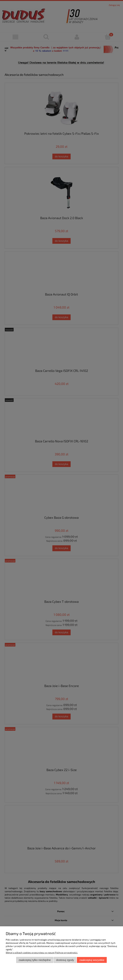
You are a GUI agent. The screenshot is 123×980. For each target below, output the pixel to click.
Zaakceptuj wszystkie (92, 960)
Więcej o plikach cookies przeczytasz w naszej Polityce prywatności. (42, 953)
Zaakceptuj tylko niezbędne (35, 960)
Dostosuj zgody (65, 960)
